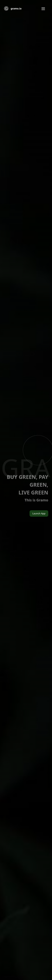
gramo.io (16, 8)
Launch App (39, 513)
